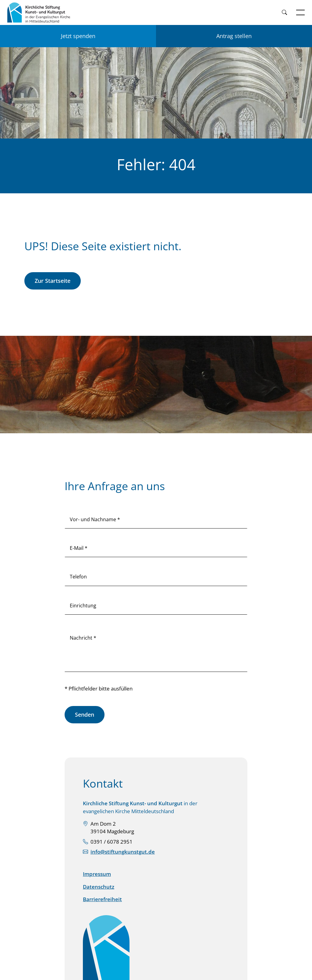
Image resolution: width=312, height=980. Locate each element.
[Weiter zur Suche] (284, 13)
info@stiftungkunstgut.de (123, 852)
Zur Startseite (53, 281)
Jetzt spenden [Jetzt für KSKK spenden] (78, 36)
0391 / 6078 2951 (112, 842)
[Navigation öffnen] (300, 12)
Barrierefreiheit (102, 899)
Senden (85, 715)
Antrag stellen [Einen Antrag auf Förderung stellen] (234, 36)
